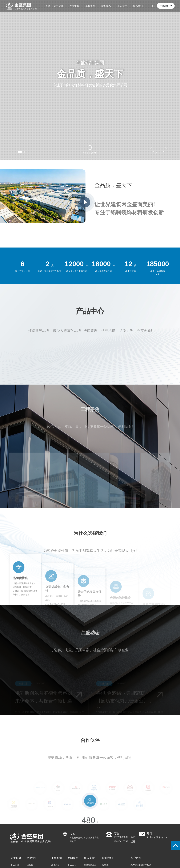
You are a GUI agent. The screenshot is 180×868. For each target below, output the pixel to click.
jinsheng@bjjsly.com (157, 837)
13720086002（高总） (126, 837)
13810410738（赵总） (126, 841)
